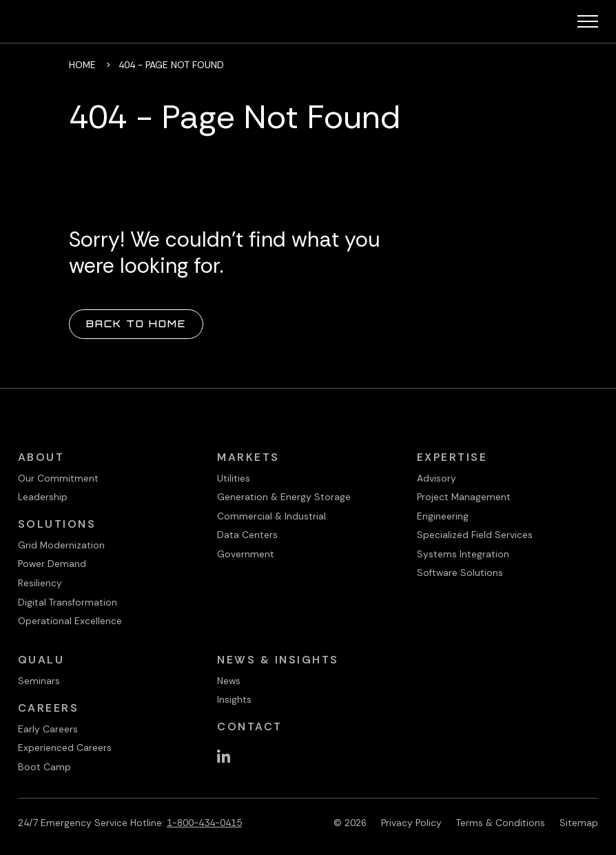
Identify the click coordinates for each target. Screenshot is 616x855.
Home (82, 65)
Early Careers (48, 729)
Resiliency (40, 583)
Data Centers (247, 535)
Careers (49, 708)
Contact (250, 727)
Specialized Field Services (475, 535)
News (229, 681)
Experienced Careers (65, 748)
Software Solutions (460, 573)
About (41, 457)
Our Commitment (58, 478)
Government (246, 554)
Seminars (39, 681)
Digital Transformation (68, 602)
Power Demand (52, 564)
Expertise (452, 457)
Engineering (443, 516)
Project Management (464, 497)
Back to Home (136, 323)
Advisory (437, 478)
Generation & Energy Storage (284, 497)
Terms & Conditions (501, 823)
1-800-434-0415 (204, 823)
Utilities (234, 478)
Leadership (43, 497)
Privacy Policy (411, 823)
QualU (41, 660)
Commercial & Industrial (271, 516)
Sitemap (579, 823)
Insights (234, 699)
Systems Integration (463, 554)
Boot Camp (44, 767)
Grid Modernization (61, 545)
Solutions (57, 524)
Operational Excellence (70, 621)
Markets (248, 457)
